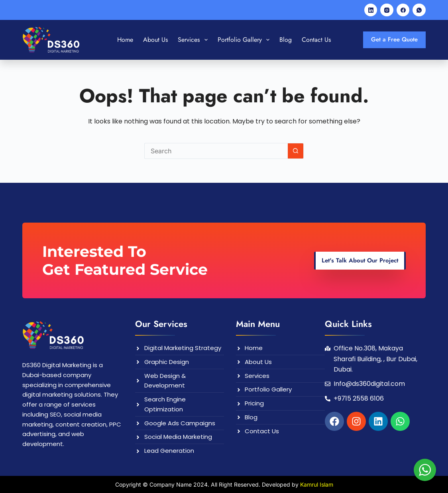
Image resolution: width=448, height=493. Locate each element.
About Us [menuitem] (155, 40)
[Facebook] (403, 10)
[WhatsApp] (419, 10)
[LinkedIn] (371, 10)
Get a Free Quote (394, 39)
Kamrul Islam (317, 484)
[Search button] (296, 151)
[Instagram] (387, 10)
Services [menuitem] (194, 40)
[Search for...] (216, 151)
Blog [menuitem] (286, 40)
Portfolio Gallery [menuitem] (245, 40)
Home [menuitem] (125, 40)
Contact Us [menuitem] (316, 40)
